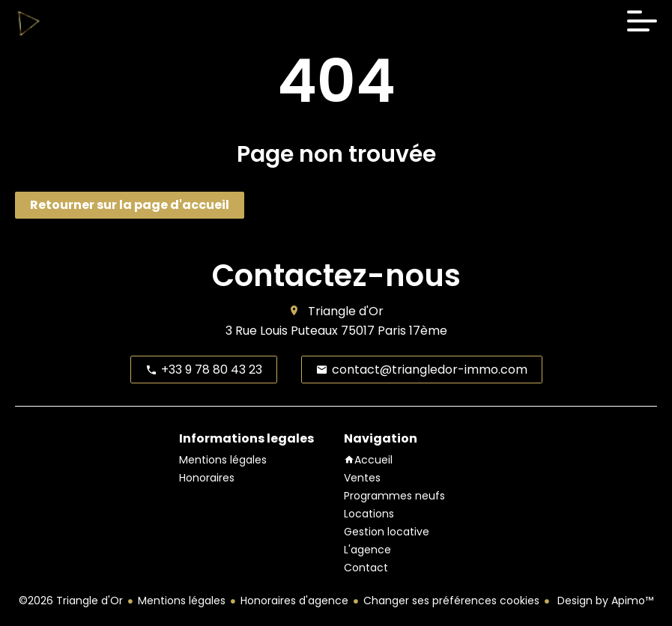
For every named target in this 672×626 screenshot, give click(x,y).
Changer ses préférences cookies (451, 601)
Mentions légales (182, 601)
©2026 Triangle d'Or (71, 601)
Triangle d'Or (346, 311)
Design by (604, 601)
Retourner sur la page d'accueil (130, 205)
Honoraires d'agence (294, 601)
